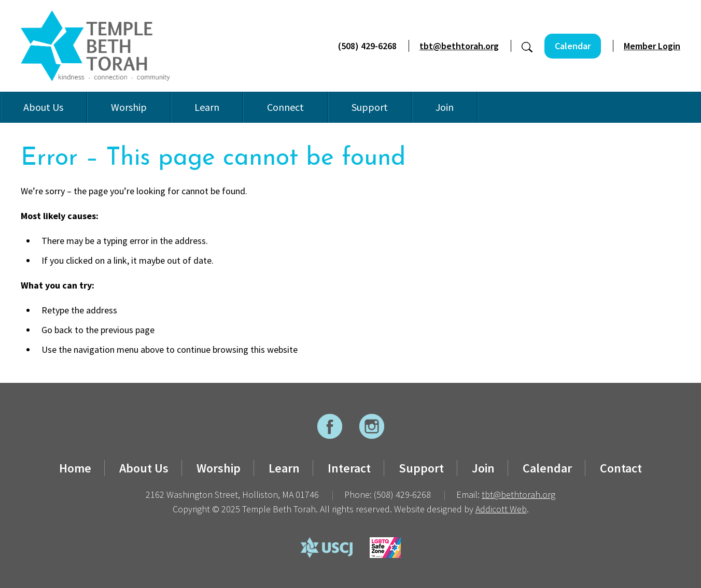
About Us (43, 107)
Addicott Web (501, 509)
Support (370, 107)
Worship (129, 107)
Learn (207, 107)
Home (75, 468)
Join (445, 107)
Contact (621, 468)
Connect (285, 107)
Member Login (652, 46)
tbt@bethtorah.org (459, 46)
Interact (349, 468)
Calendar (573, 46)
